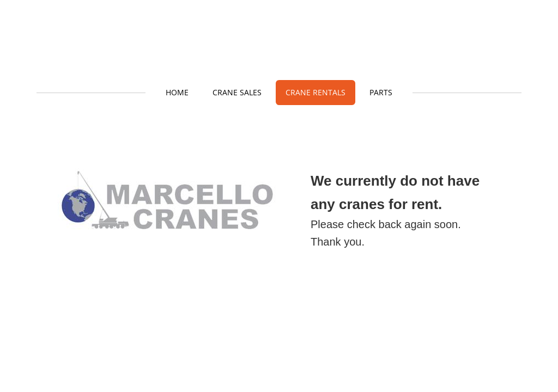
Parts (381, 92)
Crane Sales (237, 92)
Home (177, 92)
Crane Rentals (316, 92)
